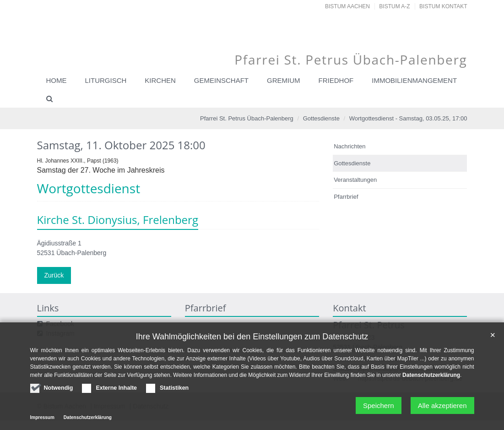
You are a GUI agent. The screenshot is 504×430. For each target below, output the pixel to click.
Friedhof (336, 80)
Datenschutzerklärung (431, 378)
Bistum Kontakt (443, 6)
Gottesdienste (321, 118)
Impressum (42, 420)
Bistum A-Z (394, 6)
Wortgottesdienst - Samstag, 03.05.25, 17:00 (408, 118)
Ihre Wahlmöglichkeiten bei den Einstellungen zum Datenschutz (252, 339)
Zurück (54, 275)
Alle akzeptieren (442, 408)
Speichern (379, 408)
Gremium (284, 80)
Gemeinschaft (221, 80)
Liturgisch (106, 80)
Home (57, 80)
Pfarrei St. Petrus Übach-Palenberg (247, 118)
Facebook (60, 324)
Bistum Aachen (347, 6)
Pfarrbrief (346, 197)
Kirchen (160, 80)
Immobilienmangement (414, 80)
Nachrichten (350, 146)
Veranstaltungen (355, 180)
